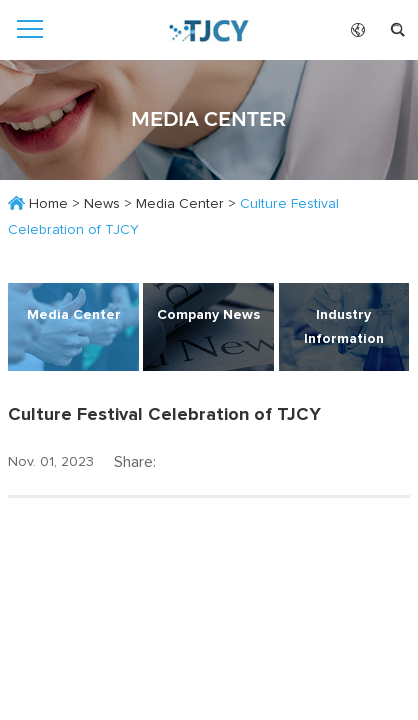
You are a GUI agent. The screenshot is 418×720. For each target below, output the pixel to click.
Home (48, 204)
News (102, 204)
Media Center (180, 204)
